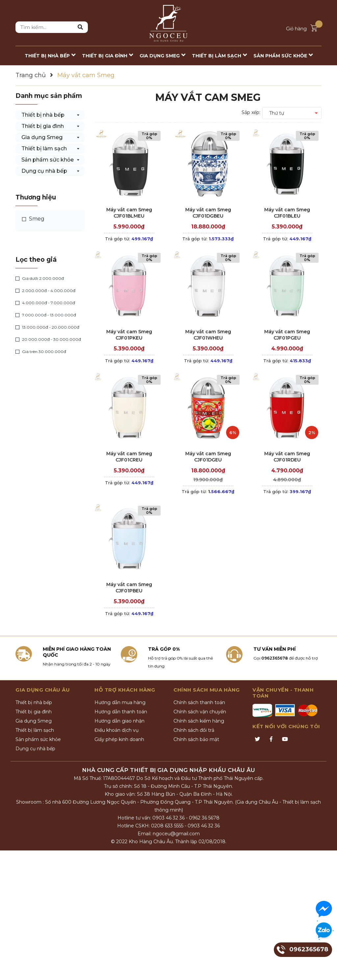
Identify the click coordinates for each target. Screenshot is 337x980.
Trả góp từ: (129, 239)
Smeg (33, 219)
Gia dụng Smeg (42, 137)
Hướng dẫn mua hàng (120, 702)
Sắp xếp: (251, 112)
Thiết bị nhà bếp (43, 115)
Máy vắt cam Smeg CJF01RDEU (287, 457)
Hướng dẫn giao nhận (119, 721)
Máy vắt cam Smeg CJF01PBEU (129, 588)
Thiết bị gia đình (43, 126)
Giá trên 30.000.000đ (41, 352)
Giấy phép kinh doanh (119, 739)
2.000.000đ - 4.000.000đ (45, 291)
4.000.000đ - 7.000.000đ (45, 303)
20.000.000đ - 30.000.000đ (48, 340)
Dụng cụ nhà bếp (44, 171)
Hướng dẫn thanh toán (121, 712)
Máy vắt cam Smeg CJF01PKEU (129, 335)
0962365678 (275, 658)
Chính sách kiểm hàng (199, 721)
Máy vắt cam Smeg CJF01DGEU (208, 457)
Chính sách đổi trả (194, 730)
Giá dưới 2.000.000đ (40, 279)
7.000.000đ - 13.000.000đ (46, 315)
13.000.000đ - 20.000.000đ (47, 327)
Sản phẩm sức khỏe (48, 160)
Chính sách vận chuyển (200, 712)
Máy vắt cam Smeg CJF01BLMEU (129, 213)
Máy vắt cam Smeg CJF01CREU (129, 457)
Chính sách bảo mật (196, 739)
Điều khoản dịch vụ (117, 730)
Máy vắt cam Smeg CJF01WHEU (208, 335)
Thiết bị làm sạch (44, 148)
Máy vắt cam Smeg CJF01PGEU (287, 335)
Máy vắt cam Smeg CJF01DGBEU (208, 213)
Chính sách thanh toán (199, 702)
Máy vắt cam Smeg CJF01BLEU (287, 213)
